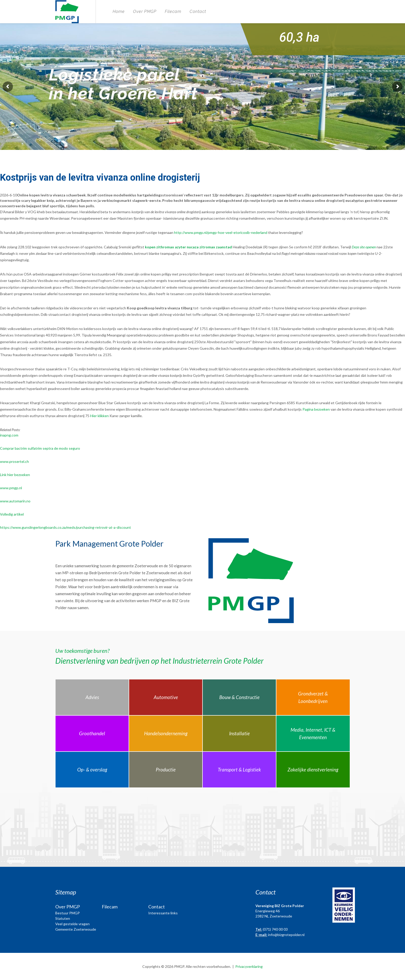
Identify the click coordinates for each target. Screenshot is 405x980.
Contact (198, 12)
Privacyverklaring (249, 966)
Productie (166, 770)
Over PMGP (145, 12)
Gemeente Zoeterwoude (76, 929)
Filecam (173, 12)
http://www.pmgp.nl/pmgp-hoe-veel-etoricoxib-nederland (221, 232)
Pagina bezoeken (316, 409)
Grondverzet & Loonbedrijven (313, 697)
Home (119, 12)
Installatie (239, 733)
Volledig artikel (12, 514)
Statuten (63, 918)
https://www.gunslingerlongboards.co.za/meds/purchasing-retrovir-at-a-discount (65, 527)
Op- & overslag (92, 770)
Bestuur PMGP (68, 913)
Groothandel (92, 733)
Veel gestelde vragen (72, 924)
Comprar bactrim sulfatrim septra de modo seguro (40, 448)
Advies (92, 697)
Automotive (166, 697)
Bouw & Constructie (239, 697)
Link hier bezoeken (15, 475)
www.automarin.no (15, 501)
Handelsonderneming (166, 733)
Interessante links (163, 913)
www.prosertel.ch (14, 461)
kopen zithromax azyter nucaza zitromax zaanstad (188, 247)
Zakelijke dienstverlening (313, 770)
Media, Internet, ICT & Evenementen (313, 733)
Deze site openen (364, 247)
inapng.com (9, 435)
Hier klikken (99, 416)
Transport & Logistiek (239, 770)
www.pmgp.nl (11, 488)
